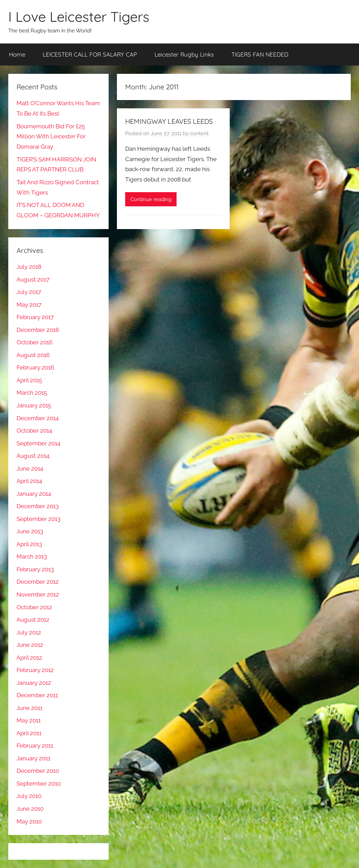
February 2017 (35, 317)
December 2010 (38, 771)
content (199, 134)
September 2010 (39, 783)
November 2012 (38, 594)
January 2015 (34, 405)
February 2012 (35, 670)
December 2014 (38, 418)
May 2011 (29, 720)
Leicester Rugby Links (184, 54)
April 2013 (29, 544)
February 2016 (35, 367)
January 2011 (33, 758)
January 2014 (34, 494)
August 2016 (33, 355)
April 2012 (29, 658)
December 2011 (37, 695)
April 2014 (29, 481)
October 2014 (34, 431)
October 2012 (34, 607)
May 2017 (29, 305)
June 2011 (29, 708)
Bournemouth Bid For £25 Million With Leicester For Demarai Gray (51, 137)
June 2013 (30, 531)
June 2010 (30, 809)
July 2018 (29, 267)
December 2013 (38, 506)
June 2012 (30, 645)
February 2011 (35, 746)
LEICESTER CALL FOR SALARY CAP (90, 54)
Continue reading (151, 199)
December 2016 (38, 330)
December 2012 (38, 582)
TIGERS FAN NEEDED (260, 54)
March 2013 (32, 556)
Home (17, 54)
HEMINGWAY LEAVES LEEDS (169, 121)
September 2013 (38, 519)
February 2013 (35, 569)
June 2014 (30, 468)
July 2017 (29, 292)
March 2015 (32, 393)
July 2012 (29, 632)
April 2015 (29, 380)
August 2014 (33, 456)
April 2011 (29, 733)
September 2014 (38, 443)
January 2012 (34, 683)
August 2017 (33, 279)
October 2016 (34, 342)
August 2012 (33, 620)
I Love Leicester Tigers (79, 17)
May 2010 (29, 821)
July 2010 (29, 796)
